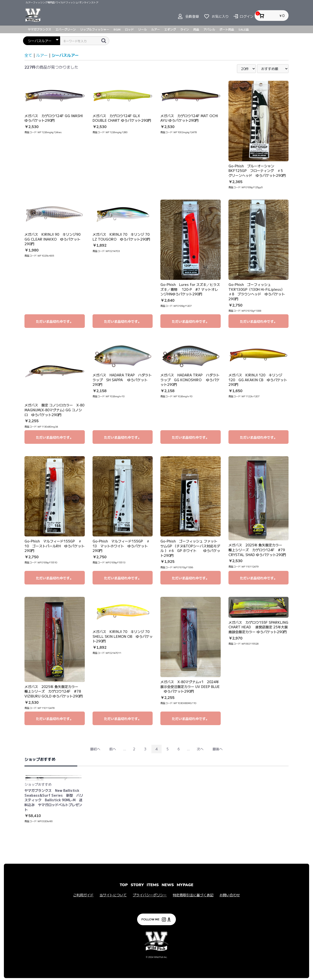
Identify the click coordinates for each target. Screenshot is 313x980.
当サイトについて (113, 895)
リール (142, 29)
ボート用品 (227, 29)
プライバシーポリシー (150, 895)
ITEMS (153, 885)
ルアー (156, 29)
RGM (117, 29)
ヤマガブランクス (39, 29)
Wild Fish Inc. (160, 957)
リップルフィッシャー (95, 29)
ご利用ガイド (83, 895)
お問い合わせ (230, 895)
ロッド (129, 29)
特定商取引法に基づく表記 (193, 895)
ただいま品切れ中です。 (55, 321)
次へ (200, 749)
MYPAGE (185, 885)
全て (28, 55)
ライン (185, 29)
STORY (137, 885)
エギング (170, 29)
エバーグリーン (66, 29)
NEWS (168, 885)
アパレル (209, 29)
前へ (113, 749)
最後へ (218, 749)
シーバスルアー (65, 55)
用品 (196, 29)
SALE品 (244, 29)
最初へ (95, 749)
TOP (124, 885)
